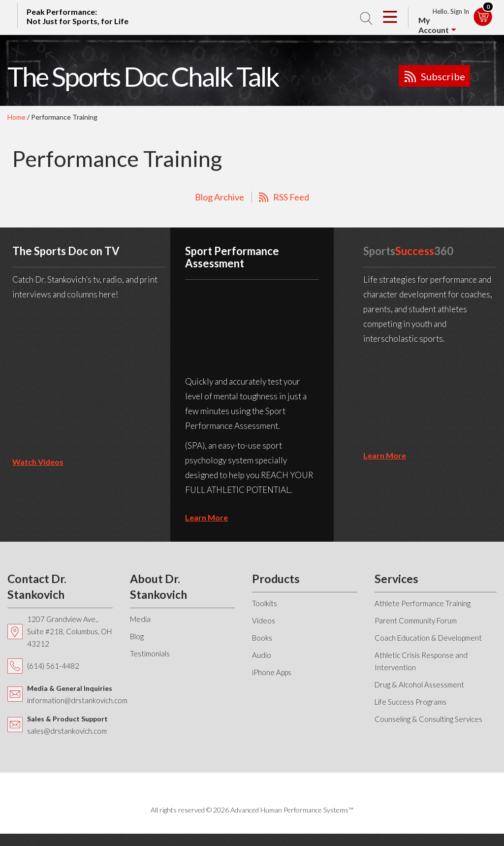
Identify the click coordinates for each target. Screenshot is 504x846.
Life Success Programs (410, 702)
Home (16, 117)
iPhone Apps (272, 672)
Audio (262, 655)
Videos (264, 620)
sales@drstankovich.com (67, 731)
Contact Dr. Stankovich (37, 586)
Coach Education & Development (428, 638)
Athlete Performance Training (423, 603)
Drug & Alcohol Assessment (419, 684)
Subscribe (443, 76)
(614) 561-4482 (53, 666)
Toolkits (265, 603)
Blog (137, 636)
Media (140, 619)
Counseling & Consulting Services (428, 719)
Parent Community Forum (416, 620)
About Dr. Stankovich (158, 586)
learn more (206, 517)
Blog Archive (220, 197)
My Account (434, 25)
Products (276, 579)
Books (262, 638)
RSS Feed (291, 197)
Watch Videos (38, 462)
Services (396, 579)
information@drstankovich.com (77, 700)
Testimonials (150, 653)
